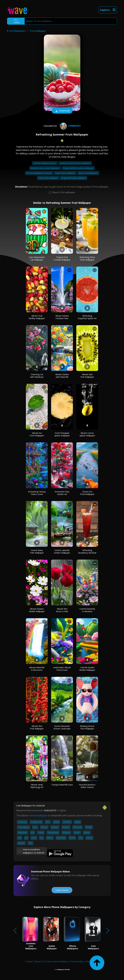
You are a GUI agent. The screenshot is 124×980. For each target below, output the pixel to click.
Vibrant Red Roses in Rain (62, 610)
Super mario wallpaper (65, 173)
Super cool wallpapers (88, 173)
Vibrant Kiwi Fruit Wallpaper (87, 376)
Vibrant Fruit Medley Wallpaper (37, 317)
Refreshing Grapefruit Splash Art (87, 317)
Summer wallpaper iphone (45, 163)
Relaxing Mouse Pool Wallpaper (87, 727)
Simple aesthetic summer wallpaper (78, 168)
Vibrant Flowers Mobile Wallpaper (37, 610)
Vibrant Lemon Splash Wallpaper (87, 434)
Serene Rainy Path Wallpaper (37, 551)
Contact (29, 961)
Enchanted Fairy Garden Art (62, 493)
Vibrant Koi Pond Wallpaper (37, 434)
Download (62, 111)
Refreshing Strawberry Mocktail (87, 551)
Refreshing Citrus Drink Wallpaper (87, 258)
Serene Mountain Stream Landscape (62, 727)
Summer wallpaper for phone (39, 173)
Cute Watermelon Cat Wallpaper (37, 258)
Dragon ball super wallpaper (74, 178)
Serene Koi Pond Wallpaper (87, 493)
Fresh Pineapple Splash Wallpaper (62, 434)
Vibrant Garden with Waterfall (62, 376)
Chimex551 (70, 126)
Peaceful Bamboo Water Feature (87, 786)
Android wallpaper (38, 815)
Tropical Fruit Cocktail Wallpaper (62, 258)
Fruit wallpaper (38, 31)
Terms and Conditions (57, 961)
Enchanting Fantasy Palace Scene (37, 493)
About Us (40, 961)
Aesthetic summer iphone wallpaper (75, 163)
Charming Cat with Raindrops (37, 376)
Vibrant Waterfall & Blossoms (37, 669)
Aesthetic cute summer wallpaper (45, 168)
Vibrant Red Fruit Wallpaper (37, 727)
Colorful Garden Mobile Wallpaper (87, 669)
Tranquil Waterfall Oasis (62, 785)
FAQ (88, 961)
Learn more (62, 890)
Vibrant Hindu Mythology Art (37, 786)
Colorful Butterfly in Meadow (87, 610)
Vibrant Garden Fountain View (62, 317)
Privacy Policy (77, 961)
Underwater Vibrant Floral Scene (62, 669)
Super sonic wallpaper (48, 178)
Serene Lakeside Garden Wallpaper (62, 551)
